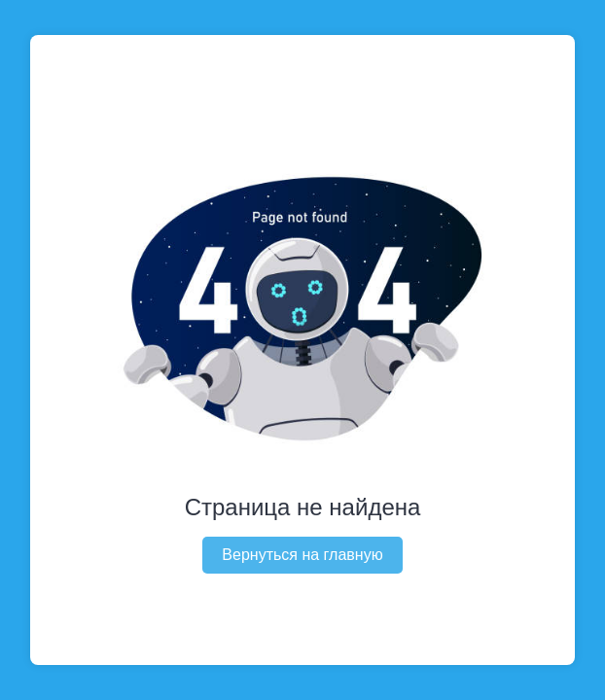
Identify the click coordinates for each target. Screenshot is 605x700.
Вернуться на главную (302, 555)
